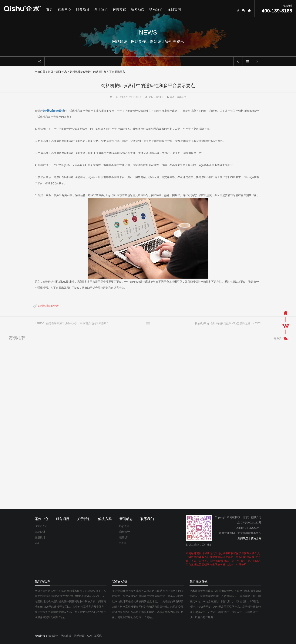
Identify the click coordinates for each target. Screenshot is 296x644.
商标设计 (40, 532)
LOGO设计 (41, 526)
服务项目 (83, 9)
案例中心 (65, 9)
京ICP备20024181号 (249, 523)
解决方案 (119, 9)
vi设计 (38, 543)
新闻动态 (138, 9)
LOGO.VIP (255, 528)
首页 (50, 9)
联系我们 (156, 9)
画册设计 (40, 537)
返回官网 (174, 9)
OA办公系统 (94, 636)
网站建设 (66, 636)
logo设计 (124, 526)
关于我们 (101, 9)
